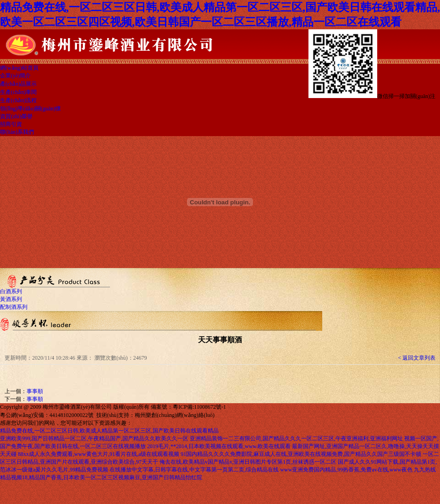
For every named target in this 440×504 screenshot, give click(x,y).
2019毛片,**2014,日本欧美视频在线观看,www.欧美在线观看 (219, 446)
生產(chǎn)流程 (18, 100)
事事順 (35, 391)
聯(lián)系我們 (17, 132)
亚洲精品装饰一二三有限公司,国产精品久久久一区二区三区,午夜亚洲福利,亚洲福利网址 (296, 438)
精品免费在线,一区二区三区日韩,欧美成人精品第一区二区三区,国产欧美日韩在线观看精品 (109, 431)
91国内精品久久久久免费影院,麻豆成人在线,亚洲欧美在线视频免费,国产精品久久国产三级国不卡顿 (301, 454)
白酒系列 (11, 291)
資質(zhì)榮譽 (16, 116)
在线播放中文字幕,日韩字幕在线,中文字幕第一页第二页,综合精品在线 (194, 470)
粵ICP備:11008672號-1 (199, 407)
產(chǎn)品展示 (18, 84)
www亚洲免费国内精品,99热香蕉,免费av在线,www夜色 (346, 470)
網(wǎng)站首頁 (19, 68)
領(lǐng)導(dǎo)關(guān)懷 (30, 109)
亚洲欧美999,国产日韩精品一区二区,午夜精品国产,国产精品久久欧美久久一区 (94, 438)
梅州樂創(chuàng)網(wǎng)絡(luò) (175, 415)
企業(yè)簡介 (15, 76)
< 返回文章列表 (417, 358)
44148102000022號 (71, 415)
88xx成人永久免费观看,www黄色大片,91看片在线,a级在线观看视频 (99, 454)
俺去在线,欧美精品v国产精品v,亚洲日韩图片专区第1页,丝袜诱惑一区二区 (248, 462)
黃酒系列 (11, 299)
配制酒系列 (14, 307)
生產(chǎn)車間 (18, 92)
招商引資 (11, 124)
